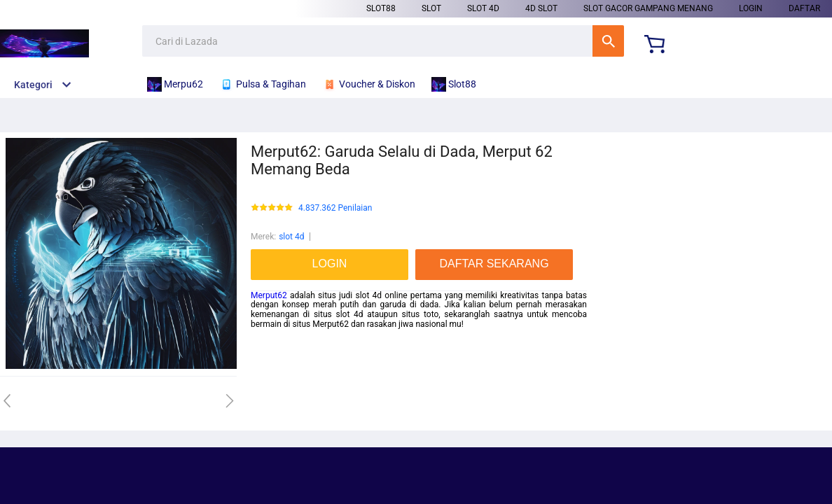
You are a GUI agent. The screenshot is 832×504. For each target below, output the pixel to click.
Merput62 (269, 295)
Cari (608, 41)
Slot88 (381, 8)
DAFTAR (804, 8)
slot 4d (483, 8)
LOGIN (751, 8)
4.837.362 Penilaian (335, 208)
